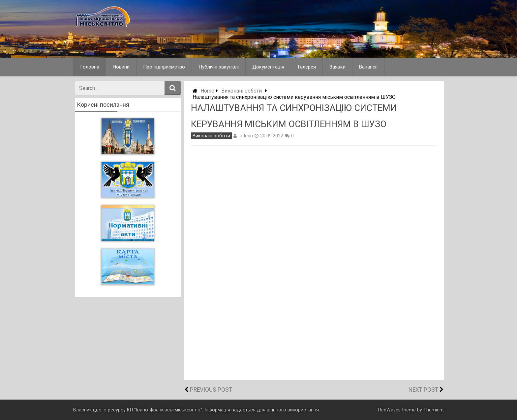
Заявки (337, 67)
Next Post (423, 390)
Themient (434, 410)
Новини (121, 67)
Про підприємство (164, 67)
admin (246, 136)
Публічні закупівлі (219, 67)
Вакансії (368, 67)
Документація (268, 67)
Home (207, 91)
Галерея (307, 67)
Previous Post (211, 390)
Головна (90, 67)
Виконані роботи (242, 91)
